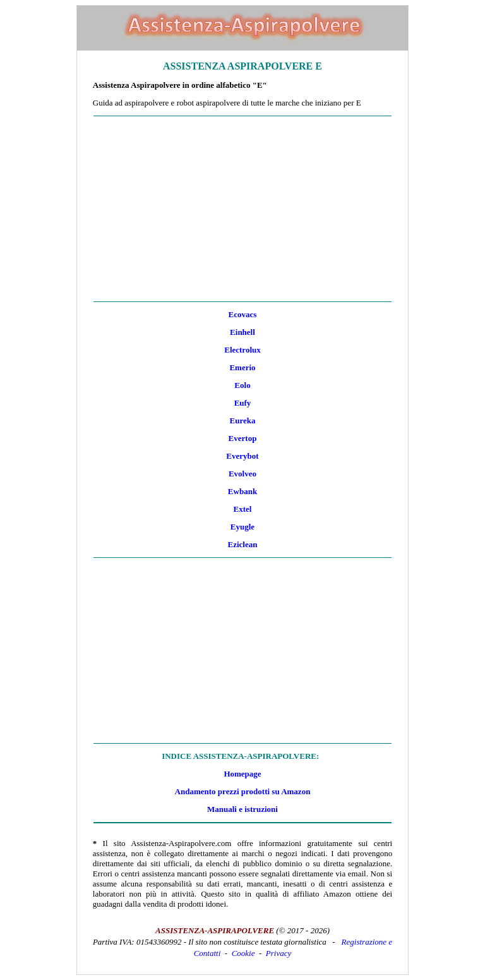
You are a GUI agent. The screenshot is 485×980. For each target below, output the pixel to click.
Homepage (242, 774)
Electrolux (242, 350)
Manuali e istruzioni (242, 809)
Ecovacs (243, 314)
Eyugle (242, 527)
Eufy (243, 403)
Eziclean (243, 544)
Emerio (242, 367)
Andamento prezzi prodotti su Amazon (243, 791)
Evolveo (242, 474)
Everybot (242, 456)
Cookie (243, 953)
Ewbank (242, 491)
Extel (243, 509)
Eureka (243, 420)
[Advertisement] (242, 209)
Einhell (242, 332)
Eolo (242, 385)
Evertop (243, 438)
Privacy (278, 953)
